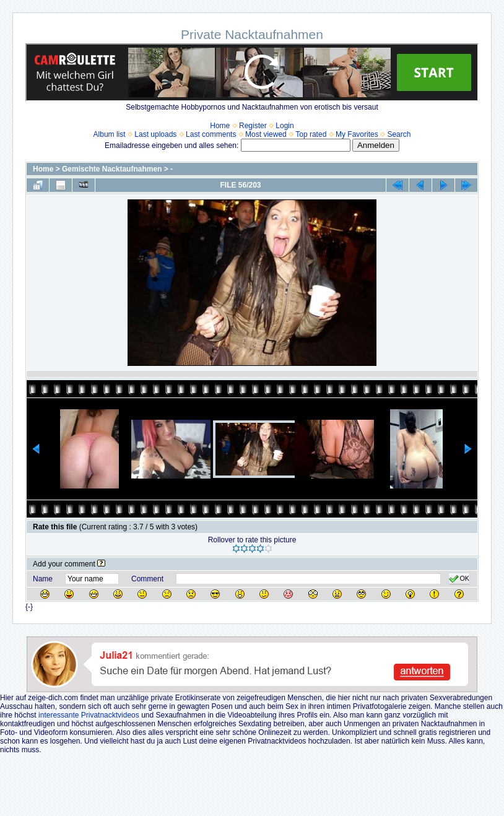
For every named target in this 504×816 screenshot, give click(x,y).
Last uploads (155, 134)
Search (399, 134)
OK (459, 579)
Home (220, 126)
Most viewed (266, 134)
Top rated (311, 134)
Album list (110, 134)
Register (253, 126)
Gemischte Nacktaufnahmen (112, 169)
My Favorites (357, 134)
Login (285, 126)
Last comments (211, 134)
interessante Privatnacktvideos (89, 715)
